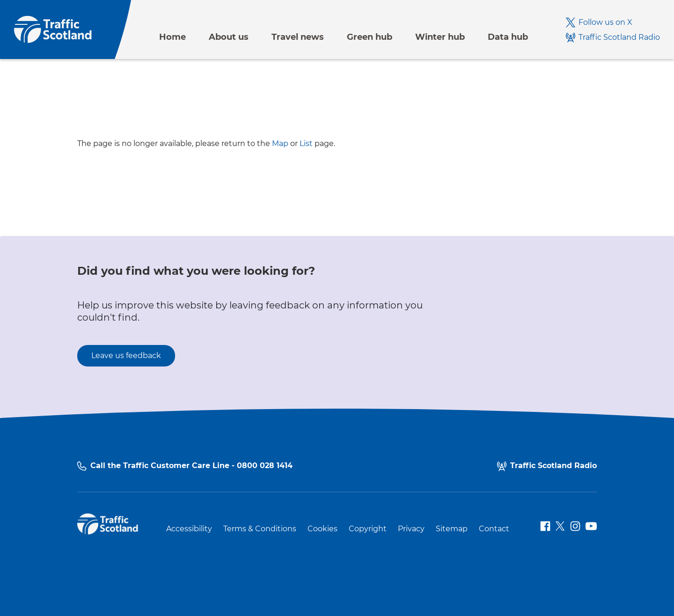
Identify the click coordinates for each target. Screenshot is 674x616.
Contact (494, 529)
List (306, 143)
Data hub (508, 37)
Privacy (411, 529)
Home (172, 37)
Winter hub (440, 37)
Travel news (298, 37)
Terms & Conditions (260, 529)
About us (229, 37)
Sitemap (452, 529)
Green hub (370, 37)
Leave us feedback (126, 356)
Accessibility (189, 529)
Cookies (322, 529)
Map (280, 143)
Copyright (368, 529)
